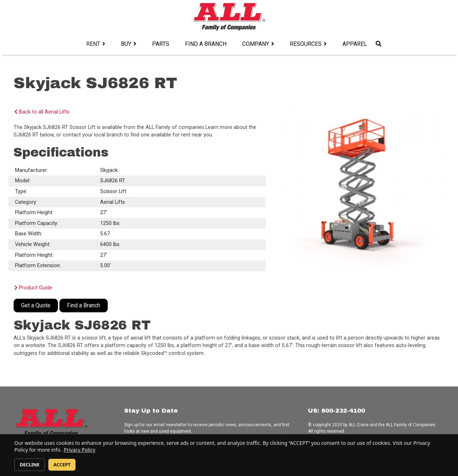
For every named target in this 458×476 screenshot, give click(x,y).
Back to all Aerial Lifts (42, 112)
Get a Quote (36, 305)
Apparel (355, 44)
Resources (306, 44)
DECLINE (30, 465)
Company (256, 44)
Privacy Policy (79, 450)
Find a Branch (206, 44)
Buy (126, 44)
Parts (161, 44)
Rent (93, 44)
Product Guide (33, 288)
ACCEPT (62, 465)
